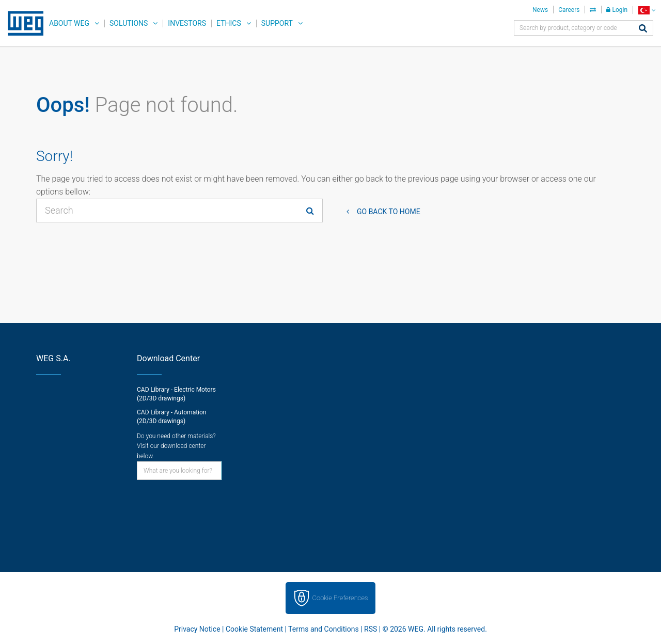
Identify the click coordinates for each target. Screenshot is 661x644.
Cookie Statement (254, 629)
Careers (569, 10)
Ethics (229, 23)
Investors (187, 23)
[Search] (643, 29)
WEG (22, 23)
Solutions (129, 23)
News (540, 10)
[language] (647, 10)
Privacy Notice (197, 629)
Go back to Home (389, 212)
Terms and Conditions (324, 629)
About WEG (69, 23)
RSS (371, 629)
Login (617, 10)
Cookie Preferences (340, 598)
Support (277, 23)
